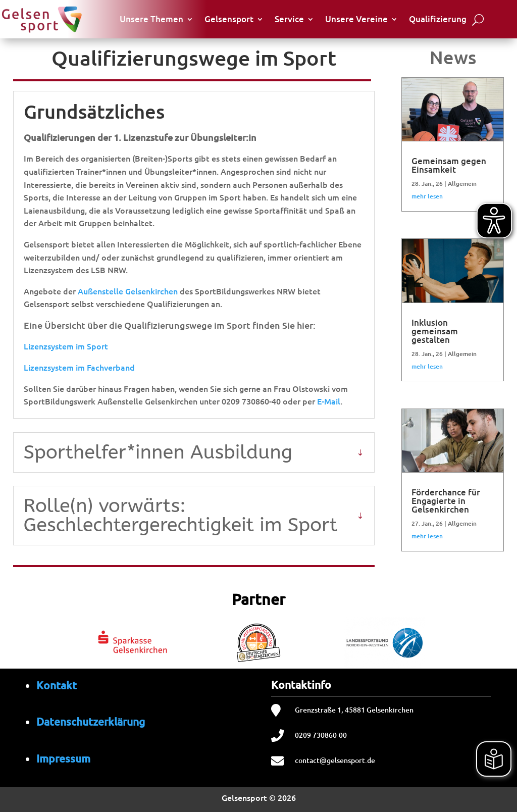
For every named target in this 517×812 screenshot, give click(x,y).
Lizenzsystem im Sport (66, 346)
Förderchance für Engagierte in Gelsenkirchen (446, 501)
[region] (258, 641)
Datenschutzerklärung (91, 721)
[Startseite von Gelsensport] (41, 19)
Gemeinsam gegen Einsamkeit (449, 165)
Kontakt (57, 685)
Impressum (63, 758)
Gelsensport (229, 19)
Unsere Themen (151, 19)
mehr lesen (427, 196)
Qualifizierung (438, 19)
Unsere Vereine (356, 19)
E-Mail (329, 401)
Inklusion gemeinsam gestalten (435, 331)
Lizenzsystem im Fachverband (79, 367)
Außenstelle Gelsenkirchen (128, 291)
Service (289, 19)
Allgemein (462, 184)
